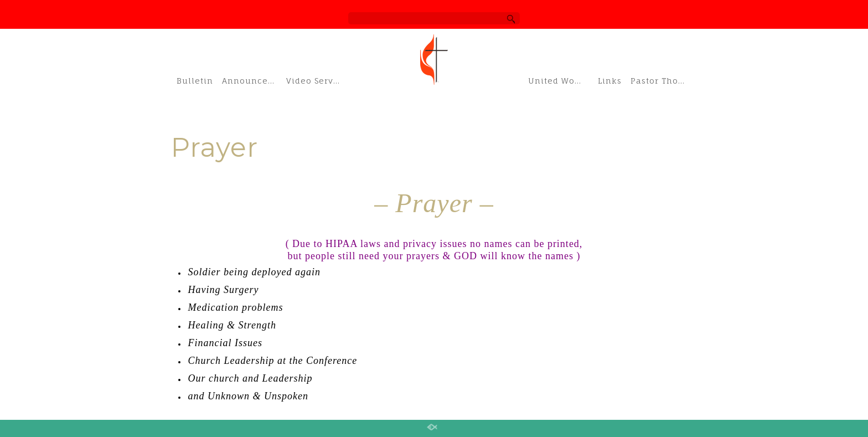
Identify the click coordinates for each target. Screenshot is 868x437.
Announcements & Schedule (251, 81)
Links (610, 81)
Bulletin (195, 81)
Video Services (315, 81)
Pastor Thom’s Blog (664, 81)
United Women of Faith (560, 81)
